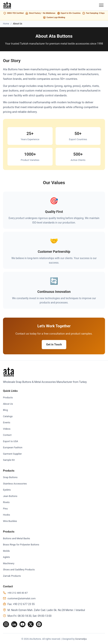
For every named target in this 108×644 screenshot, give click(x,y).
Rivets (6, 502)
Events (7, 422)
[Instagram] (6, 624)
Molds (6, 551)
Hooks (6, 515)
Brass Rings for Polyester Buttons (21, 545)
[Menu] (101, 5)
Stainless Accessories (15, 484)
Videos (7, 429)
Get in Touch (54, 344)
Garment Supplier (12, 454)
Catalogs (8, 416)
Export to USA (10, 441)
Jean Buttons (10, 496)
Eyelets (7, 490)
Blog (5, 410)
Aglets (6, 557)
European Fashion (13, 447)
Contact (7, 435)
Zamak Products (12, 576)
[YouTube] (22, 624)
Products (8, 397)
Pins (5, 509)
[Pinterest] (39, 624)
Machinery (9, 563)
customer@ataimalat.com (22, 598)
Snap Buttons (10, 477)
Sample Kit (9, 460)
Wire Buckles (10, 521)
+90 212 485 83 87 (18, 593)
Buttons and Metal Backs (16, 538)
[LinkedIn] (14, 624)
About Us (8, 404)
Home (6, 24)
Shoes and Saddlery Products (19, 570)
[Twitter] (31, 624)
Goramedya (81, 639)
